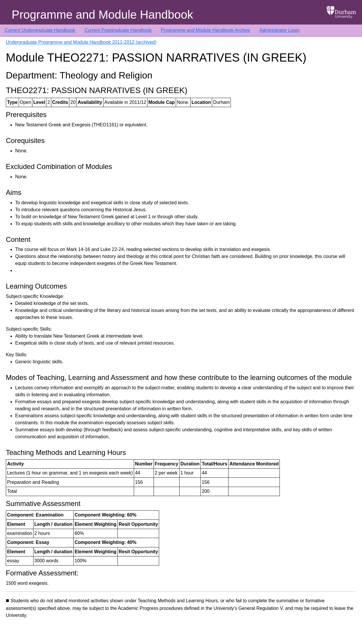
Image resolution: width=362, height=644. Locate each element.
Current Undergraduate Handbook (40, 30)
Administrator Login (280, 30)
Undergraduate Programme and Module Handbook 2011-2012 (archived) (81, 42)
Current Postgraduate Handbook (118, 30)
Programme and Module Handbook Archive (205, 30)
